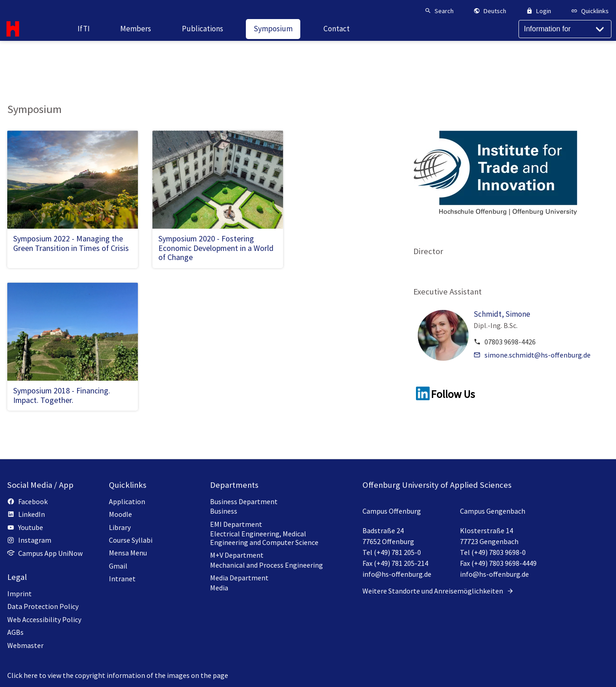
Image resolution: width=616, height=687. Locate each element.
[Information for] (565, 46)
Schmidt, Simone (502, 314)
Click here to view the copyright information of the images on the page (118, 675)
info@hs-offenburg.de (397, 574)
